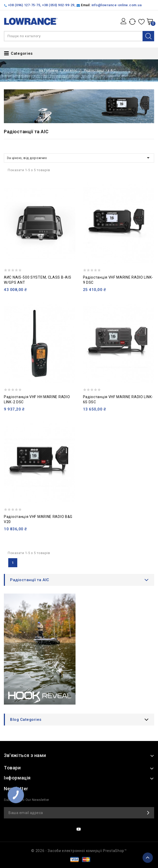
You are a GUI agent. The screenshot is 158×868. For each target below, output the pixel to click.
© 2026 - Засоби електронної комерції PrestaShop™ (79, 851)
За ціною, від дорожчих (79, 158)
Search (148, 36)
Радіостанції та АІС (30, 580)
